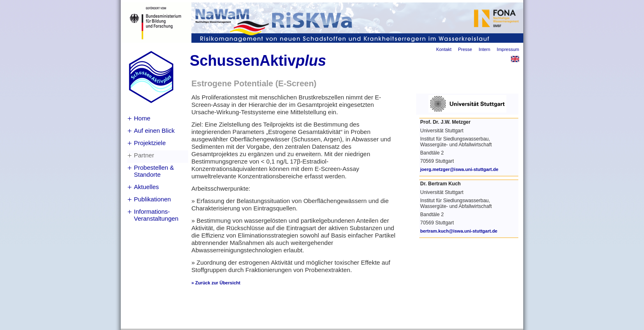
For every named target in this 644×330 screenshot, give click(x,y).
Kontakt (444, 49)
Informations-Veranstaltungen (156, 215)
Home (142, 118)
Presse (465, 49)
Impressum (508, 49)
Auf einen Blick (154, 130)
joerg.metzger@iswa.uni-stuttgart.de (459, 169)
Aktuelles (146, 187)
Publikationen (152, 199)
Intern (484, 49)
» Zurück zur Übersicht (216, 283)
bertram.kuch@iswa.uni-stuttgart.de (459, 231)
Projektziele (150, 143)
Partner (144, 155)
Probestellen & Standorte (154, 171)
